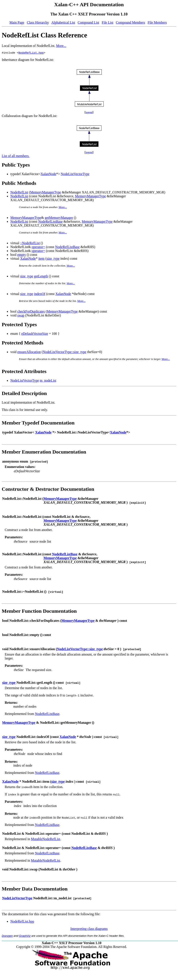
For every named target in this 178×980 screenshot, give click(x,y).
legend (89, 113)
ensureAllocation (29, 353)
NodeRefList (19, 193)
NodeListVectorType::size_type (64, 353)
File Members (157, 22)
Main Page (17, 22)
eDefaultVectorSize (35, 334)
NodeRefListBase (51, 222)
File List (107, 22)
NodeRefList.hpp (31, 53)
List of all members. (16, 157)
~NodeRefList (30, 244)
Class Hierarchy (38, 22)
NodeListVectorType (75, 175)
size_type (53, 259)
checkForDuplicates (31, 312)
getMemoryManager (59, 218)
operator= (38, 248)
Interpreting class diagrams (89, 929)
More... (61, 46)
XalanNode (48, 175)
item (41, 259)
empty (21, 255)
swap (21, 316)
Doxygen (7, 936)
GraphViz (25, 936)
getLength (41, 277)
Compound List (88, 22)
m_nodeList (48, 381)
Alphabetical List (63, 22)
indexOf (40, 294)
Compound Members (130, 22)
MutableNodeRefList (46, 840)
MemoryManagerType (46, 193)
